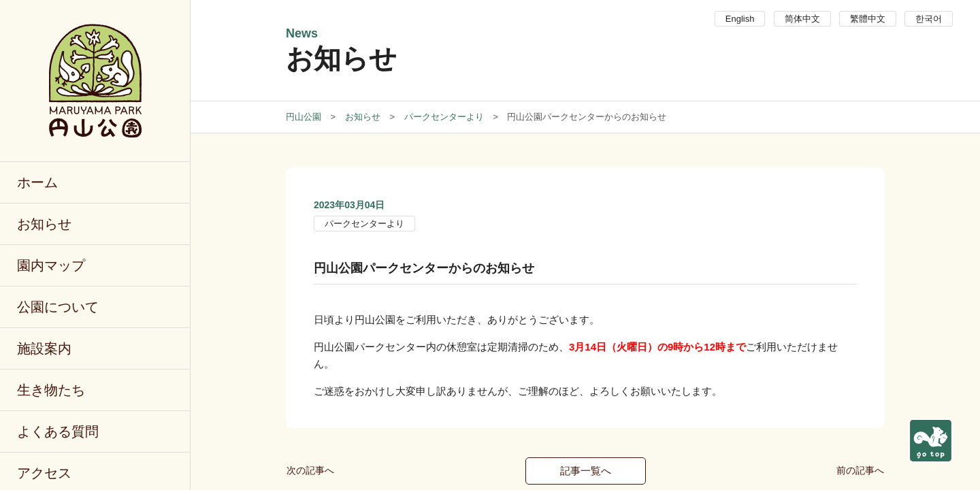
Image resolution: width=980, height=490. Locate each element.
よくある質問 (58, 431)
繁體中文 (868, 19)
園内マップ (51, 265)
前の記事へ (860, 470)
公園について (58, 307)
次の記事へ (310, 470)
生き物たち (51, 390)
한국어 (929, 19)
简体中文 (802, 19)
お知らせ (44, 224)
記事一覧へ (586, 471)
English (740, 19)
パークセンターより (364, 224)
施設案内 (44, 348)
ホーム (37, 182)
